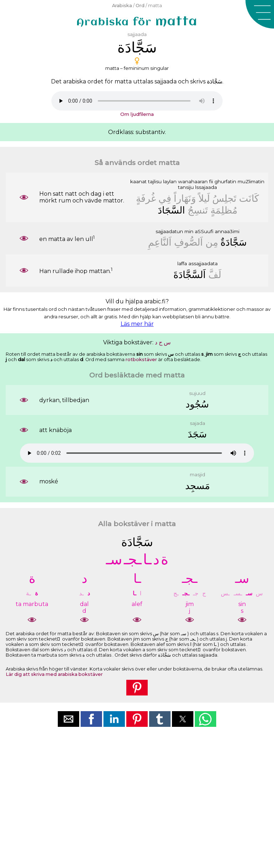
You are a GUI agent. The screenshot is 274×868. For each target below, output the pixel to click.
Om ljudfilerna (137, 114)
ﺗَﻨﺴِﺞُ (198, 210)
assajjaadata (203, 263)
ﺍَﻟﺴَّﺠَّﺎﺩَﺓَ (190, 275)
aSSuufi (204, 231)
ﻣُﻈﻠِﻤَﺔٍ (224, 210)
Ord (140, 6)
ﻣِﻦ (212, 242)
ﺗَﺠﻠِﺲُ (224, 198)
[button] (260, 14)
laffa (182, 263)
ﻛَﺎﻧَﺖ (249, 198)
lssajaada (206, 187)
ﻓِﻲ (165, 198)
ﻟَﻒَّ (215, 275)
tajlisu (155, 181)
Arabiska (122, 6)
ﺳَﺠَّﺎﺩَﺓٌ (234, 242)
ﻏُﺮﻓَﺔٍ (146, 198)
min (189, 231)
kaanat (138, 181)
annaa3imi (227, 231)
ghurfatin (225, 181)
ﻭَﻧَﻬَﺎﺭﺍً (185, 198)
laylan (170, 181)
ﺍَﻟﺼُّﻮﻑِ (189, 242)
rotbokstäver (141, 359)
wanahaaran (193, 181)
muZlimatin (251, 181)
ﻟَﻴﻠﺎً (204, 198)
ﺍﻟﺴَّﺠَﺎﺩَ (171, 210)
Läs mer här (137, 324)
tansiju (186, 187)
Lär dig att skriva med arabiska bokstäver (54, 674)
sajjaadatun (169, 231)
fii (211, 181)
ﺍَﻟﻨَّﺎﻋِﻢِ (160, 242)
